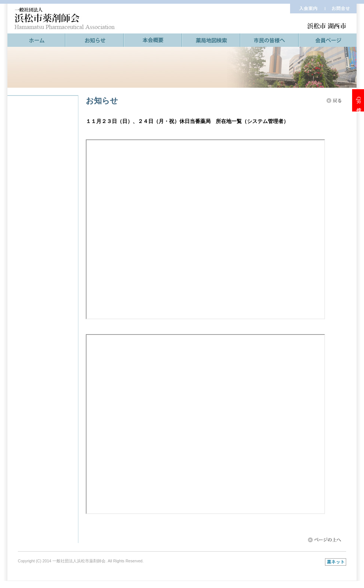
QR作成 (359, 100)
